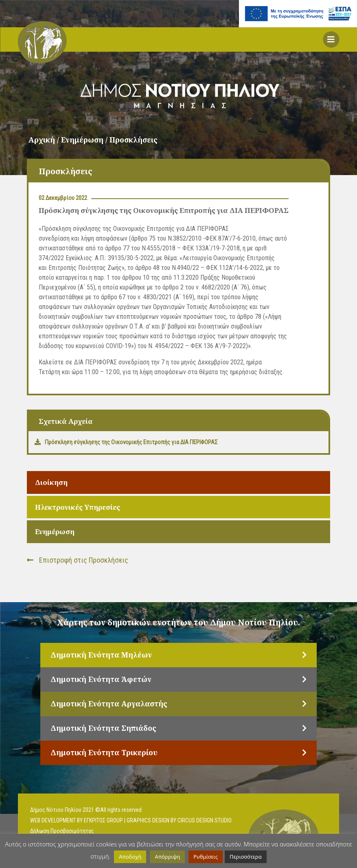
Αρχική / (45, 140)
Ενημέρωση (55, 532)
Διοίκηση (51, 482)
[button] (331, 39)
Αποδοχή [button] (130, 857)
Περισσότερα (246, 857)
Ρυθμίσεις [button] (206, 857)
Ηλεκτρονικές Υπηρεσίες (78, 507)
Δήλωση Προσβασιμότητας (62, 831)
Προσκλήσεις (134, 140)
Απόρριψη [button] (167, 857)
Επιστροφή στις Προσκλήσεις (78, 560)
